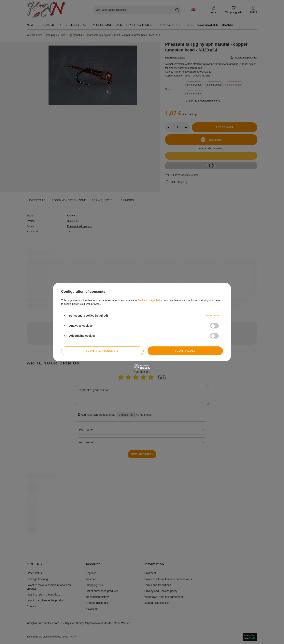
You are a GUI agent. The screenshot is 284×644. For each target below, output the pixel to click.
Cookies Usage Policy (150, 300)
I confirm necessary (102, 351)
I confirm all (185, 351)
